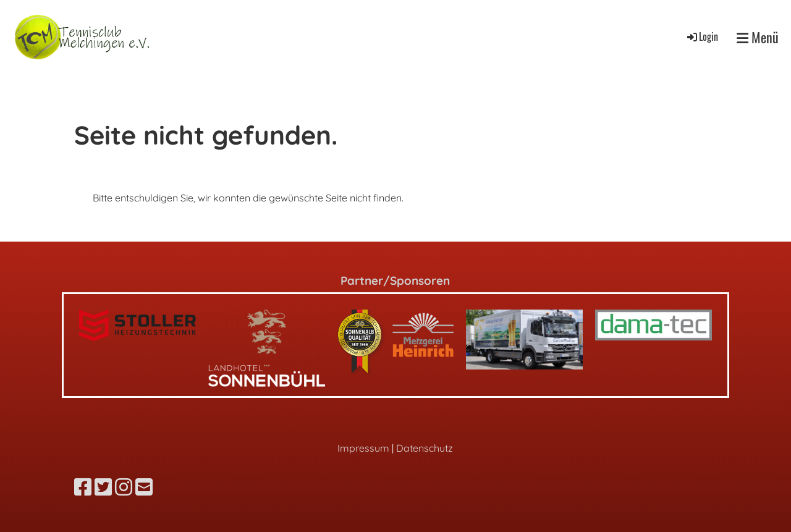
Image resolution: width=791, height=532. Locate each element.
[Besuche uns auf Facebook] (83, 487)
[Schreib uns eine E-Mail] (144, 487)
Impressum (363, 448)
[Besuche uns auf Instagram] (124, 487)
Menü (758, 37)
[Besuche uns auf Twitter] (103, 487)
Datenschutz (425, 448)
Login (702, 36)
